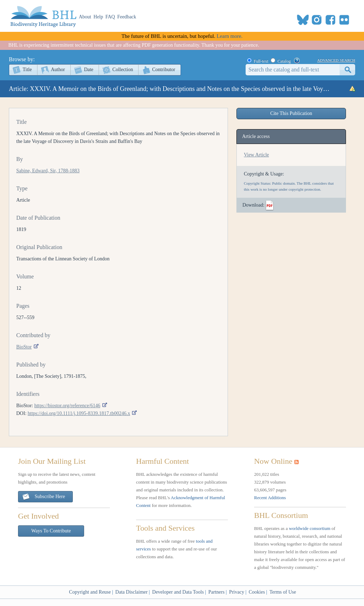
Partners (216, 592)
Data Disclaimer (131, 592)
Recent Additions (270, 498)
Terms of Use (283, 592)
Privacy (237, 592)
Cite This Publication (291, 113)
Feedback (127, 17)
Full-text (261, 61)
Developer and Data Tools (178, 592)
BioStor (24, 347)
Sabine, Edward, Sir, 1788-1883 (48, 171)
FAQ (110, 17)
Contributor (163, 70)
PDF (270, 206)
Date (89, 70)
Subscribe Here (43, 497)
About (85, 17)
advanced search (336, 60)
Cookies (257, 592)
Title (27, 70)
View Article (256, 155)
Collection (123, 70)
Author (58, 70)
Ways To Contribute (51, 531)
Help (98, 17)
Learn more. (230, 36)
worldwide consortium (309, 528)
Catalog (284, 61)
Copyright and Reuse (90, 592)
